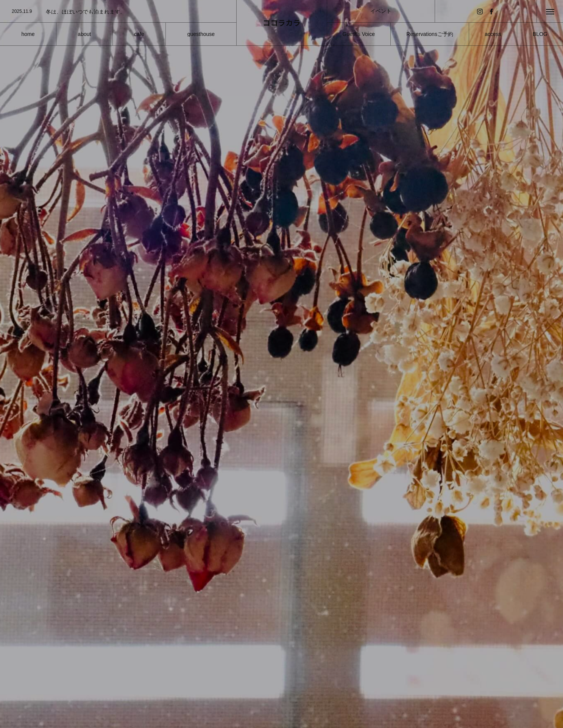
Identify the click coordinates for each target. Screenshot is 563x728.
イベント (381, 11)
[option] (118, 12)
